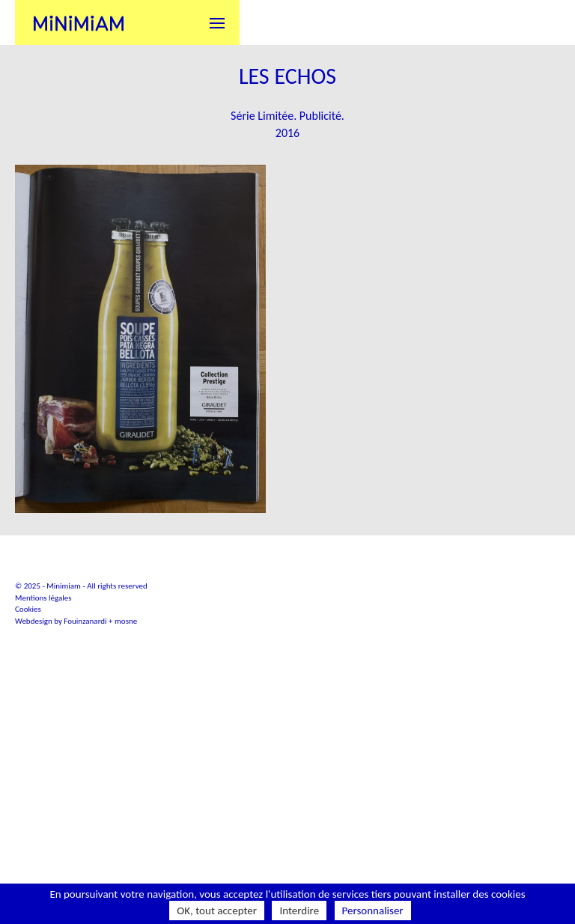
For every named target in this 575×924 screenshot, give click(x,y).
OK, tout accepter (217, 911)
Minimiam (79, 22)
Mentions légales (43, 706)
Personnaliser (373, 911)
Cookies (28, 718)
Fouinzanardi (85, 730)
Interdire (299, 911)
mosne (126, 730)
